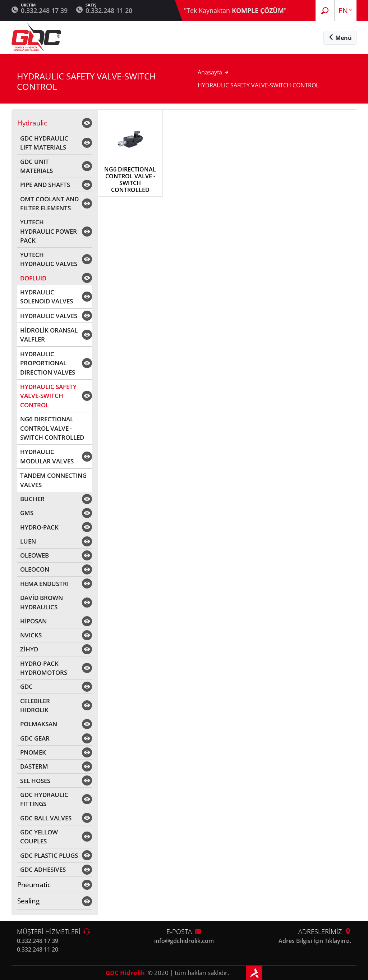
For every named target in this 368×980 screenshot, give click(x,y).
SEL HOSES (35, 781)
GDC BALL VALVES (46, 818)
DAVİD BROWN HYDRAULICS (42, 602)
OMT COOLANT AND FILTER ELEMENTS (49, 204)
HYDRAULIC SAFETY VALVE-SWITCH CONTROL (48, 396)
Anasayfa (210, 72)
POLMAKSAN (39, 724)
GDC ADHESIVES (43, 869)
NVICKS (31, 635)
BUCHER (32, 499)
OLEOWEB (34, 555)
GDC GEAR (35, 738)
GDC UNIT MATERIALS (36, 166)
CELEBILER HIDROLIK (35, 706)
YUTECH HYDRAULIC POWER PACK (49, 231)
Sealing (28, 901)
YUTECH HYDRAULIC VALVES (49, 259)
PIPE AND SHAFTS (45, 185)
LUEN (28, 541)
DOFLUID (33, 278)
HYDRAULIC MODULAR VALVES (47, 456)
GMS (27, 513)
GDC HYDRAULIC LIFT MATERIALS (44, 143)
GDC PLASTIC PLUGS (49, 855)
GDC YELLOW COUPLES (39, 837)
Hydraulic (32, 123)
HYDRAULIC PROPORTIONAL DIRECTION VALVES (48, 363)
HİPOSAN (33, 621)
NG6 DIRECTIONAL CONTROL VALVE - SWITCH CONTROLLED (52, 428)
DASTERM (34, 766)
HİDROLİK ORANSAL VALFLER (49, 335)
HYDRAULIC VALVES (49, 316)
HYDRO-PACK (39, 527)
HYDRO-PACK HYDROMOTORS (44, 668)
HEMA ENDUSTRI (44, 584)
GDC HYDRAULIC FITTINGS (44, 799)
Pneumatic (34, 885)
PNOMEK (33, 752)
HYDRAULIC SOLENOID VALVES (47, 297)
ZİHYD (29, 649)
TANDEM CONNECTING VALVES (53, 480)
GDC (26, 686)
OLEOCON (35, 569)
